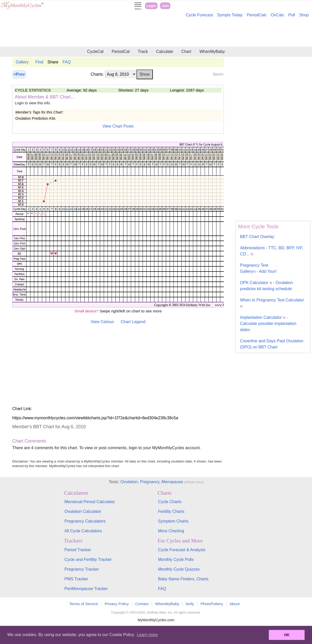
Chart (186, 52)
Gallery (22, 62)
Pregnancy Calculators (85, 521)
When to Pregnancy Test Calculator (272, 303)
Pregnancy (150, 482)
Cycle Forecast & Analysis (182, 550)
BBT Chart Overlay (257, 237)
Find (39, 62)
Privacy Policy (117, 604)
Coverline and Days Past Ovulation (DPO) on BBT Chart (272, 344)
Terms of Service (84, 604)
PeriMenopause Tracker (86, 589)
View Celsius (102, 322)
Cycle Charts (170, 502)
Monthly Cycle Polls (176, 560)
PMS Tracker (76, 579)
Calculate (165, 52)
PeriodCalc (257, 15)
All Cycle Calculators (83, 531)
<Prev (19, 74)
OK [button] (287, 635)
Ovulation (129, 482)
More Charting (171, 531)
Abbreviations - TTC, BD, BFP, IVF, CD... (272, 251)
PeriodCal (121, 52)
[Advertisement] (156, 33)
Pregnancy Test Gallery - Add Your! (258, 268)
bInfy (190, 604)
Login (151, 6)
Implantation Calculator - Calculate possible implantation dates (268, 324)
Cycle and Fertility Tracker (88, 560)
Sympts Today (230, 15)
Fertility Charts (171, 511)
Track (143, 52)
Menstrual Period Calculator (90, 502)
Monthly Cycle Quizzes (179, 569)
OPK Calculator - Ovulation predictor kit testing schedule (266, 286)
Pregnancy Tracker (82, 569)
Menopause (172, 482)
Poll (292, 15)
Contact (142, 604)
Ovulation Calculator (83, 511)
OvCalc (278, 15)
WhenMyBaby (212, 52)
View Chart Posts (118, 126)
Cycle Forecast (199, 15)
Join (165, 6)
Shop (304, 15)
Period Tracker (78, 550)
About (235, 604)
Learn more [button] (147, 635)
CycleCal (95, 52)
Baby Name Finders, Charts (183, 579)
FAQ (67, 62)
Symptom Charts (173, 521)
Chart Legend (133, 322)
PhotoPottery (212, 604)
